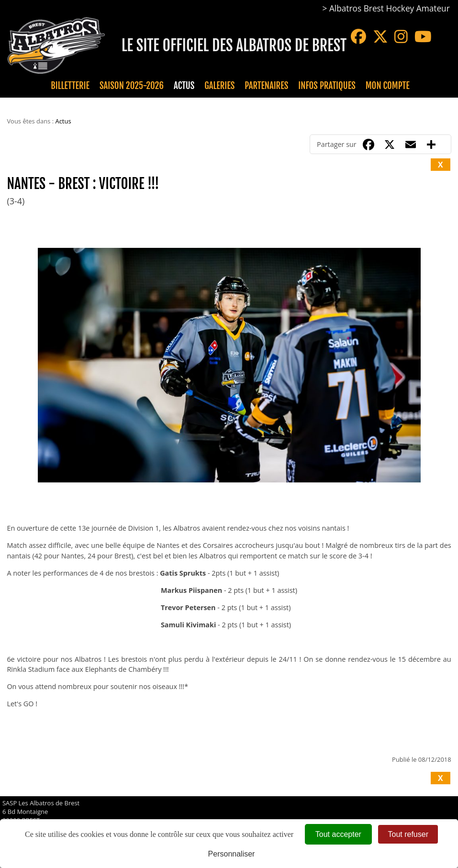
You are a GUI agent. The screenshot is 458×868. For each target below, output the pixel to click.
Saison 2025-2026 (132, 86)
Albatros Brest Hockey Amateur (390, 8)
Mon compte (388, 86)
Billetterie (70, 86)
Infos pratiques (327, 86)
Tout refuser (408, 834)
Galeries (219, 86)
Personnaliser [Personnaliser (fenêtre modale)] (232, 854)
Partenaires (266, 86)
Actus (184, 86)
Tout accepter (338, 834)
